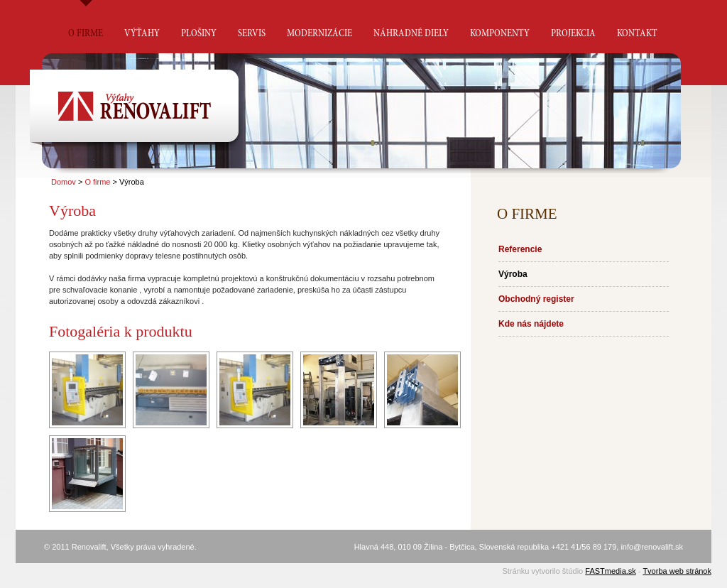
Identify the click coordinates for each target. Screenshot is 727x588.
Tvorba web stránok (677, 571)
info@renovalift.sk (652, 547)
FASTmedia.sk (611, 571)
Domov (64, 182)
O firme (97, 182)
